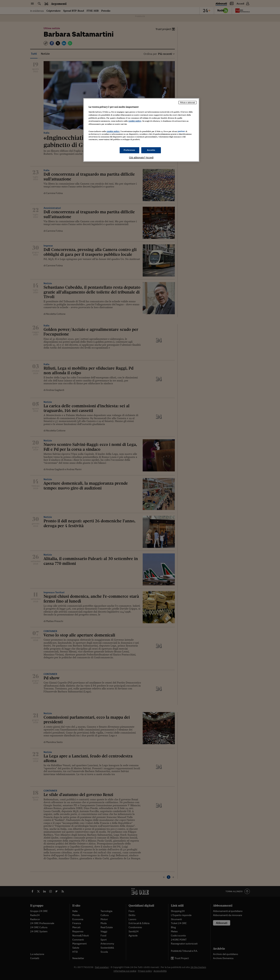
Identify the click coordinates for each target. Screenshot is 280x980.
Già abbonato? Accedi (141, 158)
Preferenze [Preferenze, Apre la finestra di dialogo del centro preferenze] (129, 150)
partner (181, 131)
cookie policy (135, 121)
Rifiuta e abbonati (187, 103)
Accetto (151, 150)
